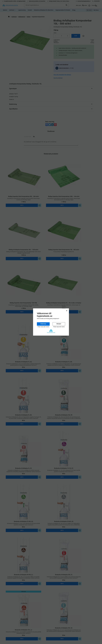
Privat (59, 324)
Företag (43, 324)
